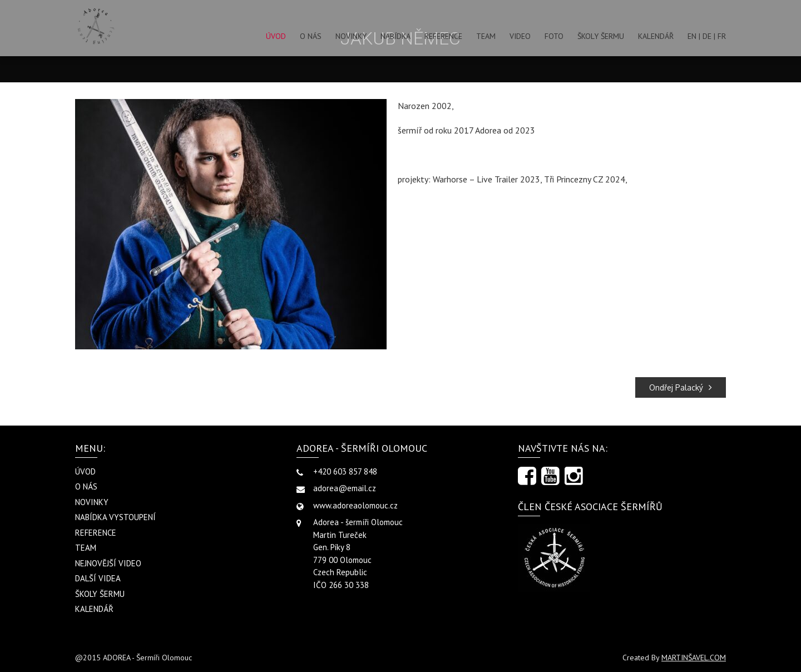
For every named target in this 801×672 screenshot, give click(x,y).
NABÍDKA (395, 36)
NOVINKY (351, 36)
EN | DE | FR (707, 36)
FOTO (554, 36)
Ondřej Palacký (681, 387)
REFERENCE (443, 36)
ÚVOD (276, 36)
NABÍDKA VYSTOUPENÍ (115, 517)
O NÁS (311, 36)
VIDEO (520, 36)
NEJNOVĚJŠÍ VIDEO (108, 563)
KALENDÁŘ (656, 36)
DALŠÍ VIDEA (98, 578)
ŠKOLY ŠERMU (601, 36)
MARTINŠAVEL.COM (694, 658)
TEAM (486, 36)
